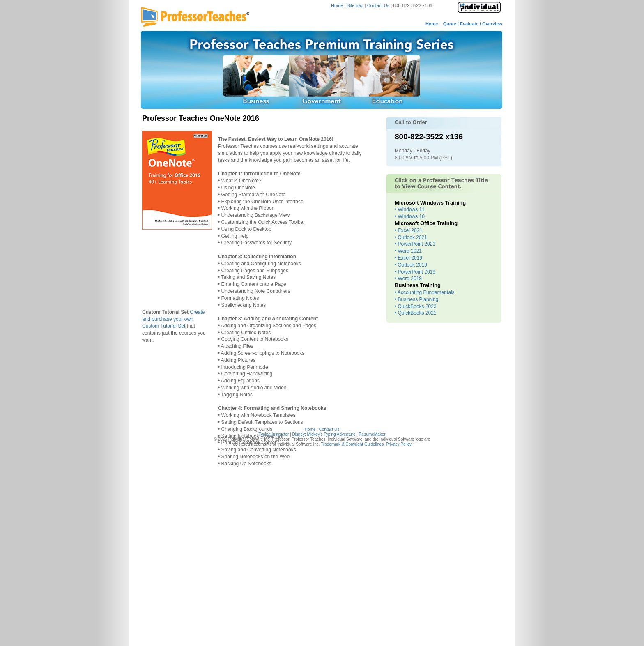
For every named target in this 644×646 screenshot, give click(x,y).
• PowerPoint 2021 (415, 244)
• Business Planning (416, 299)
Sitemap (355, 5)
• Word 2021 (408, 251)
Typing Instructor (274, 434)
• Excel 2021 (408, 230)
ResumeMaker (372, 434)
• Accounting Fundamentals (425, 292)
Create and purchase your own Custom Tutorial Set (174, 319)
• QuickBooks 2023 (416, 306)
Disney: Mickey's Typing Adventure (324, 434)
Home (337, 5)
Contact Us (379, 5)
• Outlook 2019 (411, 265)
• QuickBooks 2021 (416, 313)
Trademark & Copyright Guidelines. (353, 444)
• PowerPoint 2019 (415, 272)
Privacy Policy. (399, 444)
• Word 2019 (408, 278)
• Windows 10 (410, 216)
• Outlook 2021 (411, 237)
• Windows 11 (410, 209)
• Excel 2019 (408, 258)
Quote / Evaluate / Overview (473, 24)
